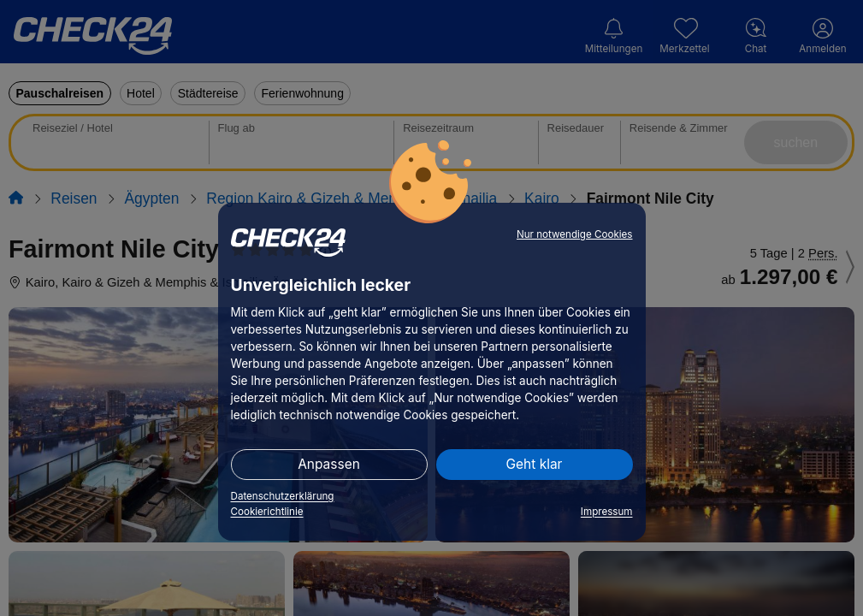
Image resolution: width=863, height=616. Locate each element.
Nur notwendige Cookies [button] (575, 234)
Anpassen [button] (329, 464)
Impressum (607, 512)
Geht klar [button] (535, 464)
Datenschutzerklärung (283, 496)
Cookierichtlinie (267, 512)
